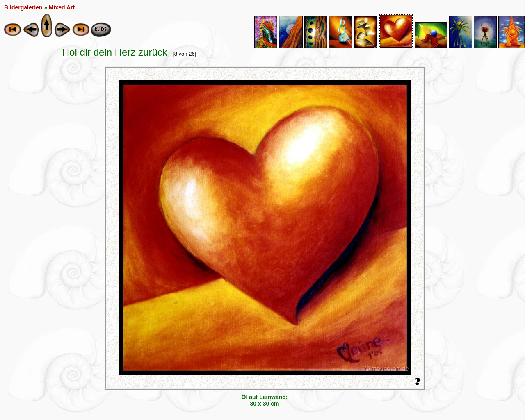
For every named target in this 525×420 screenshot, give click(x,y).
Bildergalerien (23, 7)
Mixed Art (62, 7)
